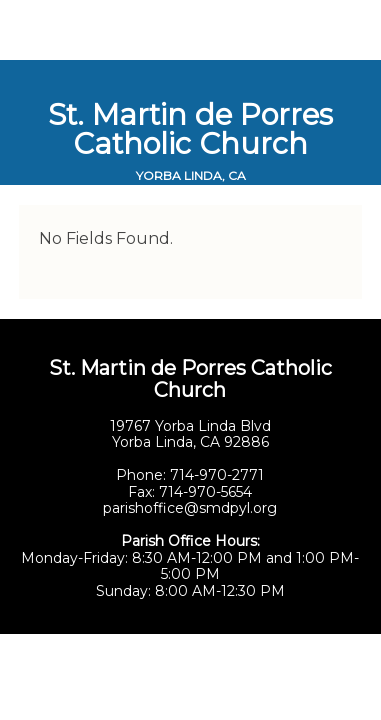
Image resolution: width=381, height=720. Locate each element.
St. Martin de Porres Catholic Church (190, 129)
